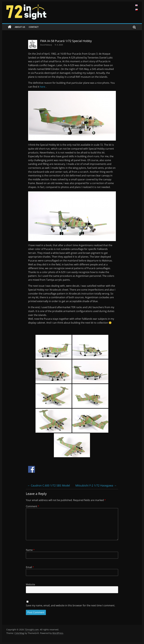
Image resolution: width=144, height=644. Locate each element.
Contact (34, 27)
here (43, 87)
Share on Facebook (32, 469)
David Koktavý (46, 45)
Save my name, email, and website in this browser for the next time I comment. (70, 605)
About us (20, 27)
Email (30, 567)
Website (30, 584)
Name (30, 550)
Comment (33, 506)
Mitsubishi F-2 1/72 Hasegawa (96, 485)
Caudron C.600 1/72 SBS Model (49, 485)
